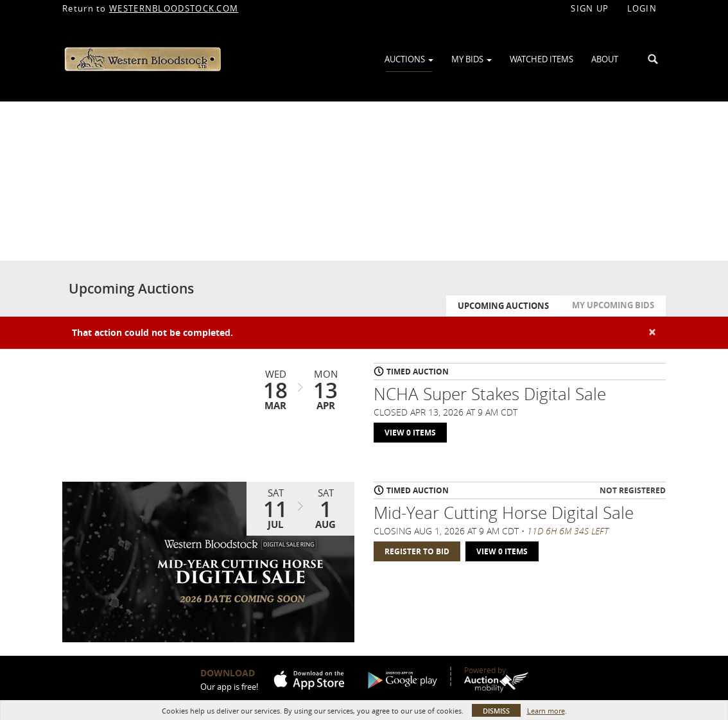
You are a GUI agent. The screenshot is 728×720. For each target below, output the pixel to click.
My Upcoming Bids (613, 305)
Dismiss (496, 711)
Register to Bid (417, 551)
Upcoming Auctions (503, 306)
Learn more (546, 711)
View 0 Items (410, 433)
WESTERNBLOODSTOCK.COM (174, 8)
